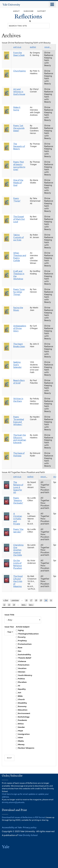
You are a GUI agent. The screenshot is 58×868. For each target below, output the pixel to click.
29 (41, 600)
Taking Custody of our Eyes (19, 237)
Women (22, 672)
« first (6, 600)
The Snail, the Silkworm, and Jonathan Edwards (20, 439)
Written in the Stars (18, 400)
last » (31, 605)
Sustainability (24, 654)
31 (51, 600)
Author (33, 47)
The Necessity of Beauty (19, 146)
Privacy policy (30, 827)
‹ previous (15, 600)
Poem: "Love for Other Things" (19, 292)
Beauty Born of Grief (19, 382)
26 (26, 600)
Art (20, 693)
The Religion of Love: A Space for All (18, 487)
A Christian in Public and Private (18, 519)
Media (21, 741)
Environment (24, 713)
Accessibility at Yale (12, 827)
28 (36, 600)
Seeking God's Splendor (17, 365)
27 (31, 600)
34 (14, 605)
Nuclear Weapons (26, 748)
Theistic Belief (25, 658)
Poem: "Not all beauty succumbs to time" (19, 166)
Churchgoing (19, 71)
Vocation (22, 668)
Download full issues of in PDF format (23, 817)
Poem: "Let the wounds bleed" (19, 128)
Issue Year (9, 627)
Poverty (22, 637)
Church (21, 699)
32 (4, 605)
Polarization (24, 665)
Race (20, 648)
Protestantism (25, 644)
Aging (21, 630)
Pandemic (22, 720)
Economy (22, 706)
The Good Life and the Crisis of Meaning (18, 581)
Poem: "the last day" (18, 531)
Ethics (21, 724)
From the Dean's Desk (19, 54)
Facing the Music (18, 309)
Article (17, 47)
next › (24, 605)
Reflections (29, 16)
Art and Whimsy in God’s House (19, 92)
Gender (21, 727)
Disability (22, 703)
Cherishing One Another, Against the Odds (18, 550)
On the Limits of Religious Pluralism (18, 564)
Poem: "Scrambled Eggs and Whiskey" (19, 421)
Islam (20, 737)
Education (23, 710)
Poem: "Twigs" (17, 200)
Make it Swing (17, 109)
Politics (21, 679)
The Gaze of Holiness (19, 454)
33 (9, 605)
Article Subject (23, 627)
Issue (48, 47)
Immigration (24, 734)
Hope (20, 731)
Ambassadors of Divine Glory (20, 328)
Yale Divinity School (28, 835)
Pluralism (22, 682)
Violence (22, 661)
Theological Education (28, 634)
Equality (22, 689)
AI (19, 686)
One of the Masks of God (18, 183)
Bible (20, 696)
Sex (20, 651)
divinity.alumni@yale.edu (13, 802)
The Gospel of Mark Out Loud (19, 219)
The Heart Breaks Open (19, 345)
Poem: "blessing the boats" (18, 500)
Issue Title (9, 615)
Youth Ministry (25, 675)
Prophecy (22, 641)
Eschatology (24, 717)
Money (21, 744)
